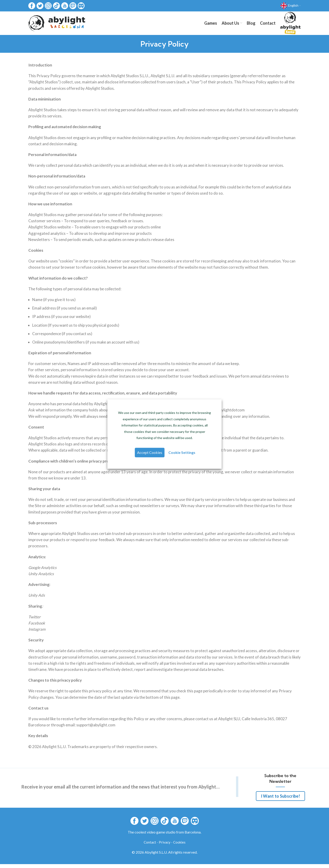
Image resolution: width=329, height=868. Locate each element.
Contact (150, 846)
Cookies (179, 846)
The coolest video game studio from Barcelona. (164, 836)
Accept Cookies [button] (150, 453)
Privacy (165, 846)
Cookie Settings (181, 453)
